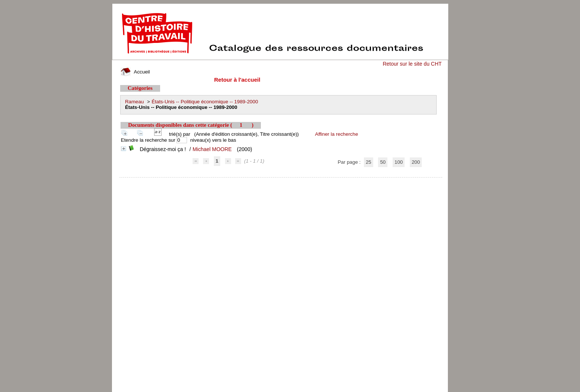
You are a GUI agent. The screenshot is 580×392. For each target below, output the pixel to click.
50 (383, 162)
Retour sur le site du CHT (412, 64)
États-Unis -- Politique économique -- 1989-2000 (205, 102)
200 (416, 162)
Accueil (135, 72)
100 (399, 162)
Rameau (134, 102)
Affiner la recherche (336, 134)
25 (369, 162)
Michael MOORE (212, 149)
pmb (281, 182)
